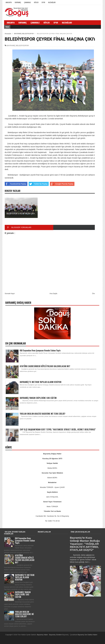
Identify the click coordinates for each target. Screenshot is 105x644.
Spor (43, 2)
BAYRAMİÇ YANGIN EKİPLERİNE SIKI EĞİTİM (38, 398)
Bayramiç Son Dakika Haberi (87, 635)
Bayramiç (18, 2)
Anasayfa (9, 2)
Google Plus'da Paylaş (62, 184)
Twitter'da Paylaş (38, 184)
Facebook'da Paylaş (15, 184)
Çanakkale (28, 2)
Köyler (36, 2)
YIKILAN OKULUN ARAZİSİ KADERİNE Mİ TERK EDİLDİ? (42, 414)
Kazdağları (52, 2)
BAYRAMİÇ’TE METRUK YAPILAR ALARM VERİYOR (41, 382)
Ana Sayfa (53, 293)
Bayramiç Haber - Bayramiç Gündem (50, 635)
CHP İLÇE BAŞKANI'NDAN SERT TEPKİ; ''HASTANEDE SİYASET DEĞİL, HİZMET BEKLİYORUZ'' (58, 429)
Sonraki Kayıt (10, 293)
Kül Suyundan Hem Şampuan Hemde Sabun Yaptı (40, 350)
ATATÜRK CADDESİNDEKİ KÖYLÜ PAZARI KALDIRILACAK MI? (45, 366)
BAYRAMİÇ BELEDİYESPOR (18, 45)
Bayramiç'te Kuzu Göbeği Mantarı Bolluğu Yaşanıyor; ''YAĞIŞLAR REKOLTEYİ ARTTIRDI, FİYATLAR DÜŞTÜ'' (85, 544)
